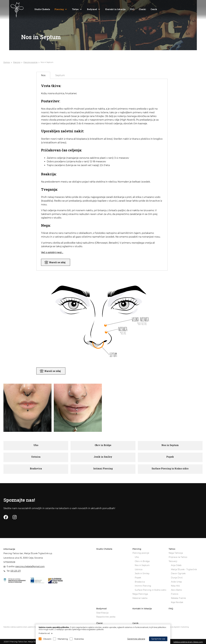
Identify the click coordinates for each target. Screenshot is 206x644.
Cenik (154, 9)
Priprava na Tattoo (178, 557)
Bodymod (92, 9)
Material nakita (140, 598)
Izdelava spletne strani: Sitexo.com (188, 642)
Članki (142, 9)
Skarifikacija (102, 613)
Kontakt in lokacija (115, 9)
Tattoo (75, 9)
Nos (43, 75)
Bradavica (140, 582)
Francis (175, 594)
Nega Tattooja (176, 553)
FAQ (132, 9)
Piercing (59, 9)
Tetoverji (173, 561)
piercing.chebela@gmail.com (30, 566)
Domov (7, 62)
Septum (60, 75)
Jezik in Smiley (142, 573)
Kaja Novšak (177, 602)
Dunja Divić (177, 578)
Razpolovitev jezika (106, 617)
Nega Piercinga (140, 594)
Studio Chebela (42, 9)
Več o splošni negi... (52, 252)
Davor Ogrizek (178, 573)
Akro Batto (176, 590)
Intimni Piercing (143, 586)
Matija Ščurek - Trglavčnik (184, 569)
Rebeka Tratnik (178, 598)
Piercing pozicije (30, 62)
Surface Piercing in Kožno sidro (150, 590)
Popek (138, 578)
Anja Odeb (176, 565)
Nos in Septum (47, 62)
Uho (137, 557)
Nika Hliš (175, 586)
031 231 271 (16, 571)
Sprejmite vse (158, 639)
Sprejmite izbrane (136, 639)
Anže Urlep (176, 582)
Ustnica (139, 569)
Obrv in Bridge (142, 561)
